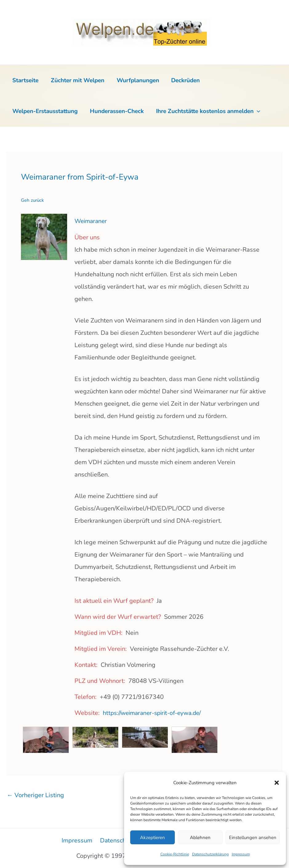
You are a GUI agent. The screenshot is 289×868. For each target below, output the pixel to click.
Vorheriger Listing (35, 795)
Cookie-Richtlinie (175, 854)
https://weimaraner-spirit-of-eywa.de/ (155, 713)
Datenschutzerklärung (210, 854)
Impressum (241, 854)
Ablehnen (200, 838)
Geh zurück (32, 200)
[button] (277, 783)
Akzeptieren (153, 838)
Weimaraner (92, 221)
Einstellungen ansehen (253, 838)
